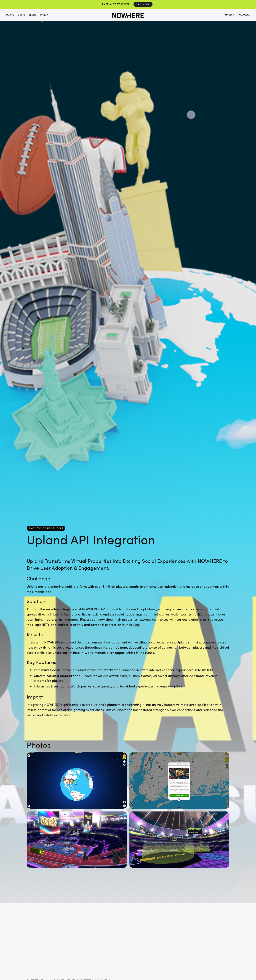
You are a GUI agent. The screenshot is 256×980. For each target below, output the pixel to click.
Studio (44, 15)
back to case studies (46, 528)
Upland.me (35, 586)
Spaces (10, 15)
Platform (245, 15)
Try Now (143, 4)
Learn (33, 15)
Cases (22, 15)
